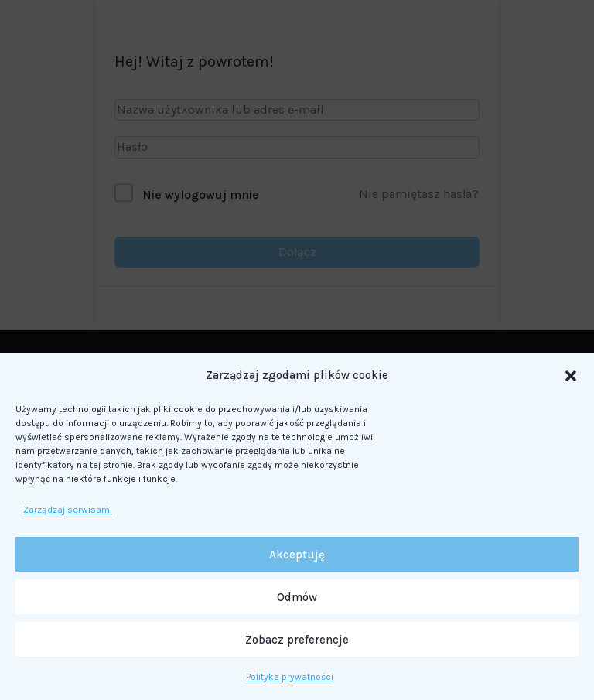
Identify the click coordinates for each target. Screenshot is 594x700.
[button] (571, 376)
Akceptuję (297, 555)
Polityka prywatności (290, 677)
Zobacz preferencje (297, 640)
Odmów (297, 597)
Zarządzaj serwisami (68, 510)
